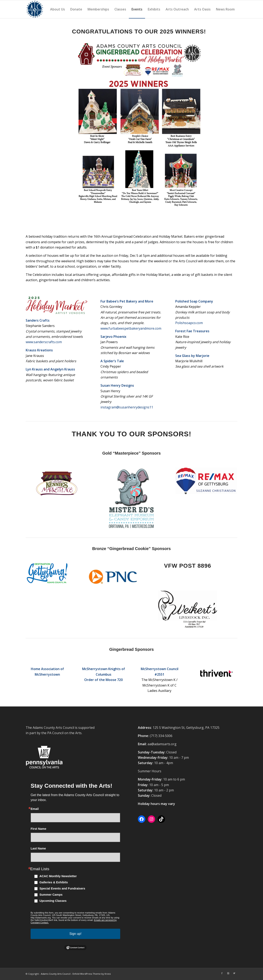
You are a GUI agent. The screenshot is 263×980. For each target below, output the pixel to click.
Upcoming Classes (53, 901)
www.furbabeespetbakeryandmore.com (131, 328)
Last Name (38, 849)
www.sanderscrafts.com (44, 342)
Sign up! (76, 934)
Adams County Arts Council (56, 974)
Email (35, 809)
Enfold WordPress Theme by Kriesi (92, 974)
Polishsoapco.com (189, 323)
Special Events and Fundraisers (62, 888)
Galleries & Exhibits (54, 882)
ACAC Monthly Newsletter (58, 876)
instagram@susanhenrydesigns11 (127, 407)
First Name (38, 829)
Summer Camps (51, 895)
